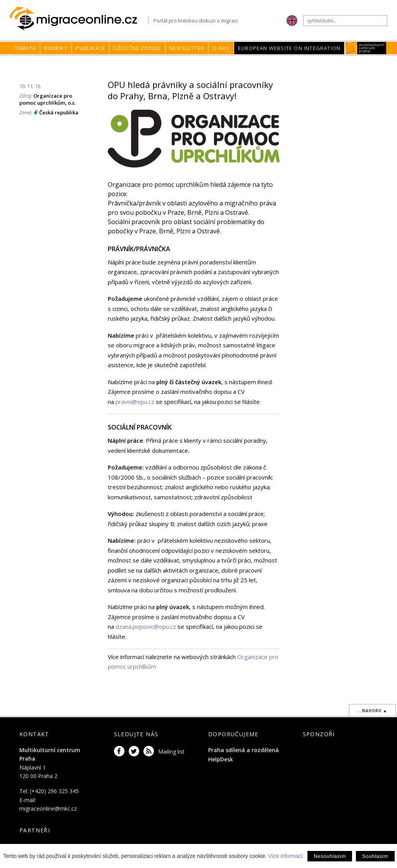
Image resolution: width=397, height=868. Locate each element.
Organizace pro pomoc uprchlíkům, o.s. (47, 99)
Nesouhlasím (330, 856)
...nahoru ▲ (372, 711)
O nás (221, 48)
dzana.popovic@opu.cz (146, 626)
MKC (366, 48)
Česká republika (59, 112)
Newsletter (187, 48)
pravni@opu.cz (135, 402)
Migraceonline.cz (79, 19)
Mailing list (171, 752)
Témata (25, 48)
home (247, 63)
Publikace (90, 48)
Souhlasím (375, 856)
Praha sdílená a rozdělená (243, 750)
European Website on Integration (289, 48)
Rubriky (56, 48)
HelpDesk (221, 759)
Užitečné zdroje (137, 48)
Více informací (286, 856)
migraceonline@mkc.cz (48, 808)
